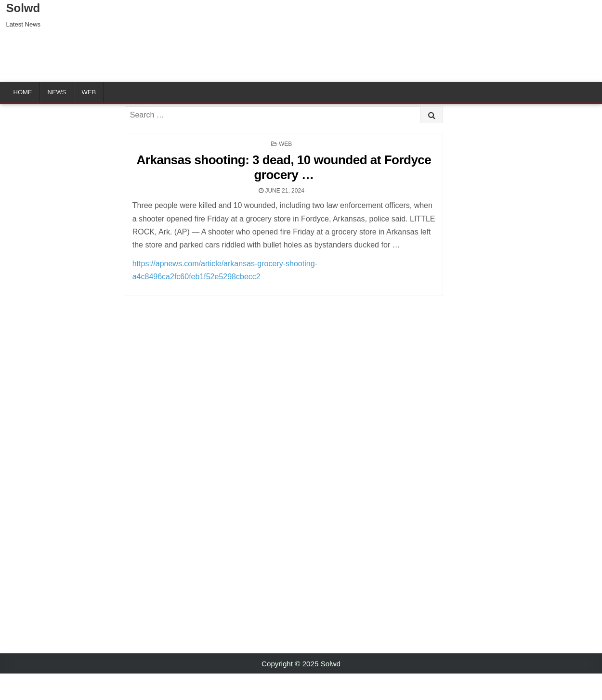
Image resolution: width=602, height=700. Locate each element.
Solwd (23, 8)
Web (89, 92)
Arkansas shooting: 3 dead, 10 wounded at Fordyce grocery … (284, 167)
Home (23, 92)
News (57, 92)
